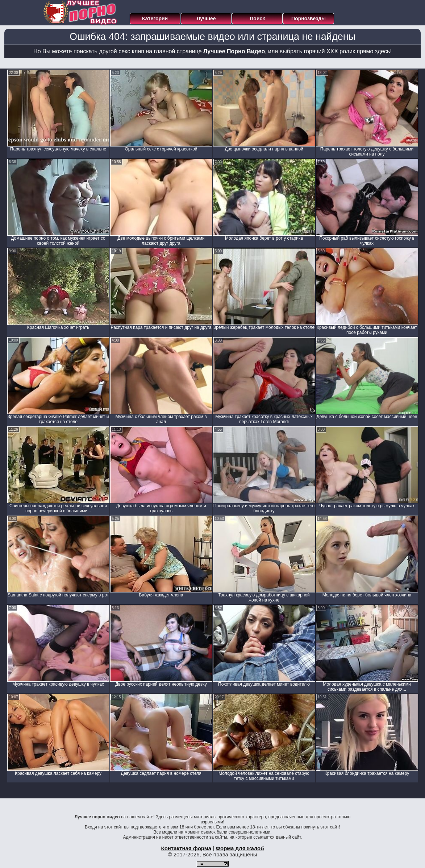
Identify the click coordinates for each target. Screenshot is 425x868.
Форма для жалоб (240, 848)
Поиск (257, 18)
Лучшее (206, 18)
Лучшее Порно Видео (234, 51)
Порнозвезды (309, 18)
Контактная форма (186, 848)
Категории (155, 18)
